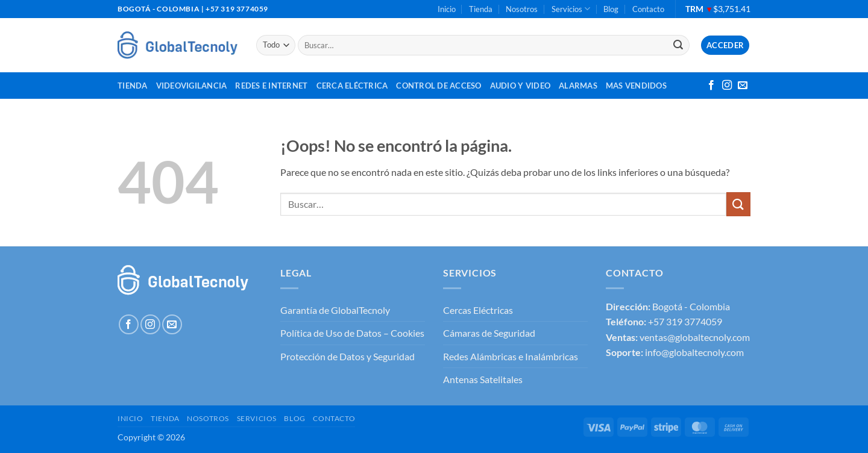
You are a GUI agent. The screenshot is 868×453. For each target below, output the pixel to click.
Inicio (447, 9)
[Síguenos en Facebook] (711, 86)
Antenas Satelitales (483, 379)
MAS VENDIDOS (636, 86)
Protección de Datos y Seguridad (348, 356)
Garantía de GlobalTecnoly (335, 310)
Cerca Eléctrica (352, 86)
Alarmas (578, 86)
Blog (611, 9)
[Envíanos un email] (743, 86)
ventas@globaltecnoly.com (695, 337)
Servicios (571, 9)
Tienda (481, 9)
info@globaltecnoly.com (694, 352)
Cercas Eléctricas (478, 310)
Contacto (648, 9)
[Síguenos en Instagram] (727, 86)
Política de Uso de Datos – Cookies (352, 333)
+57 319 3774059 (685, 321)
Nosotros (522, 9)
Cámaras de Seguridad (489, 333)
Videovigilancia (192, 86)
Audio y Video (520, 86)
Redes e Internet (271, 86)
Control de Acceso (439, 86)
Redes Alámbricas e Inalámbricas (511, 356)
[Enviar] (678, 45)
